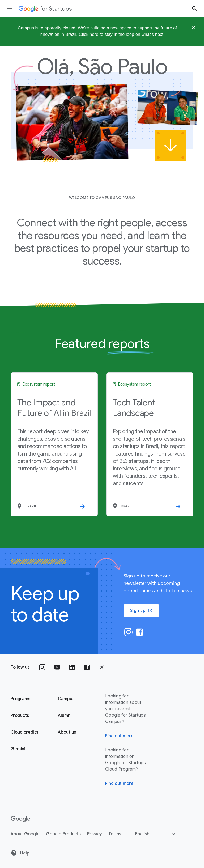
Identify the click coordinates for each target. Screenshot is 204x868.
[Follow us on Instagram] (42, 667)
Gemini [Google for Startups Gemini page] (18, 749)
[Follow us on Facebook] (87, 667)
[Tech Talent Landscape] (150, 444)
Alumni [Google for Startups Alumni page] (65, 716)
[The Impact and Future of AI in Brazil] (54, 444)
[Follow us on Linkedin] (72, 667)
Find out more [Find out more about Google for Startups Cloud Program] (119, 784)
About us (67, 732)
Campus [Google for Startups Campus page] (66, 699)
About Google (25, 834)
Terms (115, 834)
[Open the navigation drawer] (10, 8)
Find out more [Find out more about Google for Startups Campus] (119, 736)
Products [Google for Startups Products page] (20, 716)
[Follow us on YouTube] (57, 667)
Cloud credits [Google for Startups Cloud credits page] (24, 732)
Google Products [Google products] (63, 834)
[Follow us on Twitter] (102, 667)
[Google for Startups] (45, 8)
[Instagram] (128, 632)
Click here (89, 34)
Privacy (95, 834)
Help (20, 853)
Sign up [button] (141, 611)
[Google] (21, 819)
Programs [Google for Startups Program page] (20, 699)
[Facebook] (139, 632)
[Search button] (194, 8)
